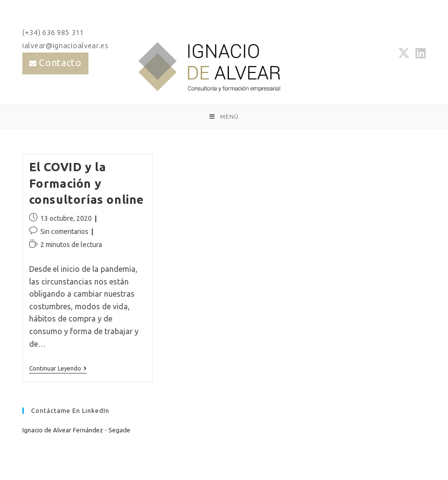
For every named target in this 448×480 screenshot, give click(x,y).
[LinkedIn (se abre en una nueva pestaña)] (419, 53)
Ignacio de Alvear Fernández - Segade (76, 430)
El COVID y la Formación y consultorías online (86, 183)
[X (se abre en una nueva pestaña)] (404, 53)
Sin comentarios (64, 231)
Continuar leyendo (58, 369)
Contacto (60, 62)
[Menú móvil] (224, 117)
